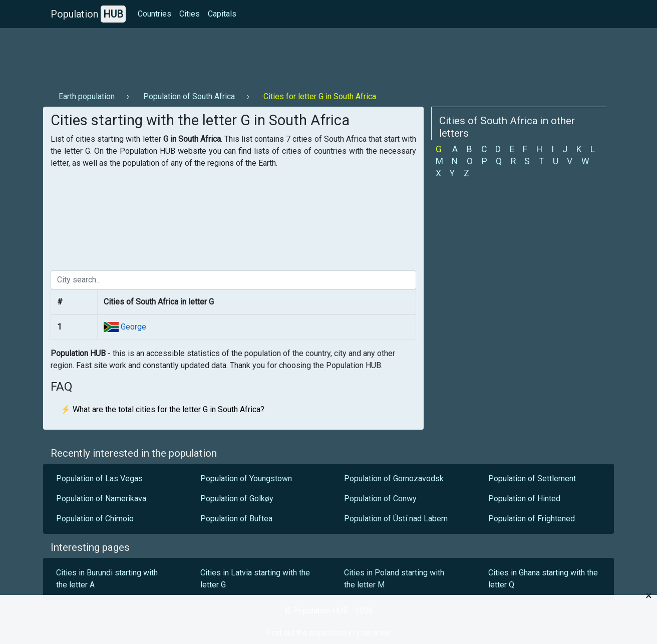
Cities (190, 14)
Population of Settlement (532, 478)
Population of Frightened (532, 519)
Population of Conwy (380, 499)
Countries (154, 14)
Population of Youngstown (246, 478)
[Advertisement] (225, 56)
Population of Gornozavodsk (394, 478)
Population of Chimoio (95, 519)
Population (88, 14)
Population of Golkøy (237, 499)
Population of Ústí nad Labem (396, 519)
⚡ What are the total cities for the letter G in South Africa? (162, 409)
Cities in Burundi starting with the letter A (107, 579)
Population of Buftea (236, 519)
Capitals (222, 14)
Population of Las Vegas (99, 478)
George (132, 327)
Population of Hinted (524, 499)
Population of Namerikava (101, 499)
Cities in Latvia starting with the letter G (255, 579)
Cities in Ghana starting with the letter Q (543, 579)
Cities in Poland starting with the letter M (394, 579)
